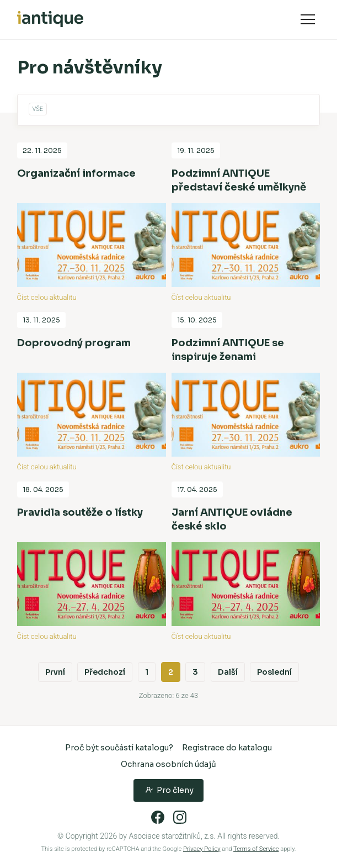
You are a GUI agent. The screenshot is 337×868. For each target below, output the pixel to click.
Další (228, 672)
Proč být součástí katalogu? (119, 748)
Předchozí (105, 672)
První (55, 672)
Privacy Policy (202, 849)
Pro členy (169, 790)
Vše (38, 109)
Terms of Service (256, 849)
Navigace (308, 19)
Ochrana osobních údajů (169, 764)
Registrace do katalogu (227, 748)
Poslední (274, 672)
